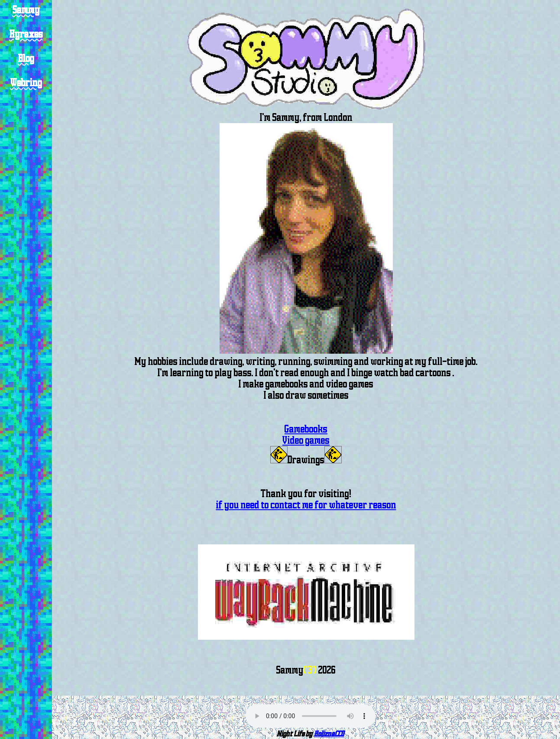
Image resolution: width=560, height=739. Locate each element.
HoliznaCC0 (329, 734)
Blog (26, 59)
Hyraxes (26, 34)
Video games (306, 440)
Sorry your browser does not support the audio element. (311, 716)
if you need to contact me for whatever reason (306, 505)
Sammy (26, 10)
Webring (26, 83)
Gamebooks (306, 429)
